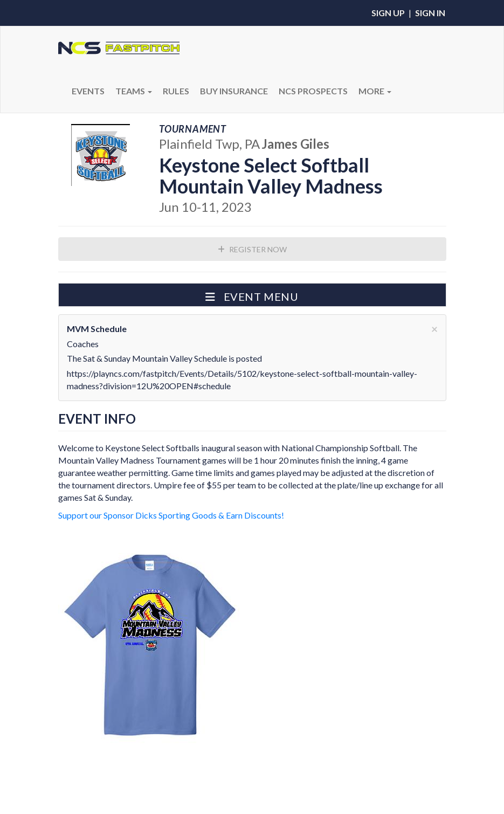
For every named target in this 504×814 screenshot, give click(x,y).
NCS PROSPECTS (313, 91)
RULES (176, 91)
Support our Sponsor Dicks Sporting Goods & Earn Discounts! (171, 515)
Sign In (430, 13)
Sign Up (388, 13)
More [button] (375, 91)
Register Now (252, 249)
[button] (252, 295)
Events (88, 91)
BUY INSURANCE (234, 91)
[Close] (434, 329)
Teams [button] (134, 91)
